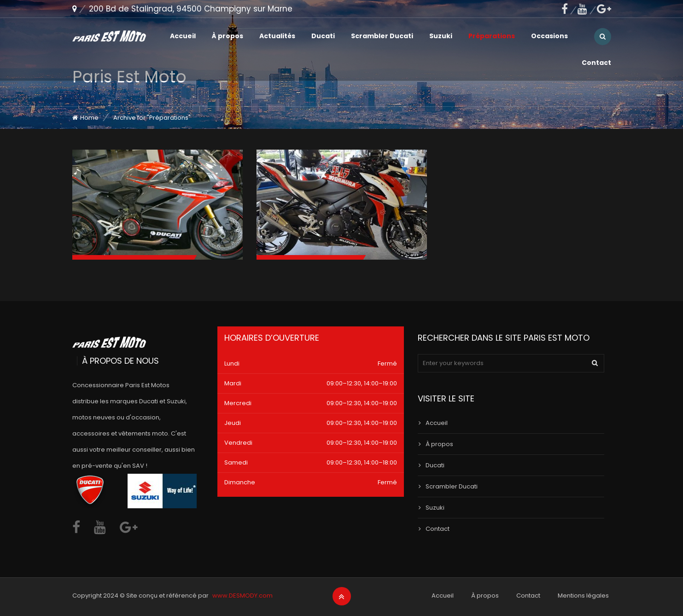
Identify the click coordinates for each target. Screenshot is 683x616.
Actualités (277, 36)
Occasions (549, 36)
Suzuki (441, 36)
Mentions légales (583, 596)
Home (89, 118)
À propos (228, 36)
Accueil (183, 36)
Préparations (492, 36)
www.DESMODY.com (242, 596)
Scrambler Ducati (382, 36)
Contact (596, 63)
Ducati (323, 36)
